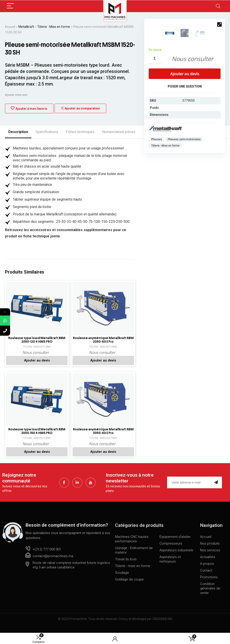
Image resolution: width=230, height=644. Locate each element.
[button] (219, 24)
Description (18, 132)
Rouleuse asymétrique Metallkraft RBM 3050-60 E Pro (103, 439)
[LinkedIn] (77, 490)
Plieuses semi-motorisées (184, 205)
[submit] (217, 490)
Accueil (10, 27)
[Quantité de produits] (155, 124)
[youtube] (91, 490)
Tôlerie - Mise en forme (54, 27)
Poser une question (185, 152)
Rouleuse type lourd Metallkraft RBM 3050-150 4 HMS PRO (37, 439)
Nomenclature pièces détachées (128, 132)
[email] (190, 490)
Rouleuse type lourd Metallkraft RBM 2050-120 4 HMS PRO (37, 344)
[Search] (218, 6)
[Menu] (10, 6)
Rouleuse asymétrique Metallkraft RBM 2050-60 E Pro (103, 344)
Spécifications (47, 132)
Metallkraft (26, 27)
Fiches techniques (80, 132)
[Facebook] (64, 490)
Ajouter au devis (185, 139)
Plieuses (157, 205)
